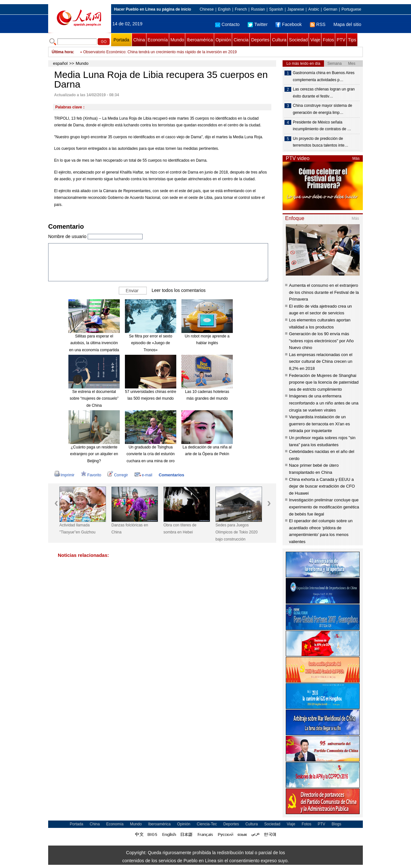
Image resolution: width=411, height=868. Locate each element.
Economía (158, 40)
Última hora (62, 52)
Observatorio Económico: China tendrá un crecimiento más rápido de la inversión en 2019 (160, 52)
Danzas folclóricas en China (130, 529)
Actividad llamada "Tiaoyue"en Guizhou (77, 529)
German (330, 9)
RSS (318, 24)
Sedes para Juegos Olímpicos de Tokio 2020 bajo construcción (236, 532)
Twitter (258, 24)
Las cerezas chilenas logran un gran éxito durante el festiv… (324, 93)
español (60, 63)
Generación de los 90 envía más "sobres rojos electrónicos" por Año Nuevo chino (321, 341)
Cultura (279, 40)
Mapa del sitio (347, 24)
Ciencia (241, 40)
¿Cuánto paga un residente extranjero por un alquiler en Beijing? (94, 454)
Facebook (289, 24)
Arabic (314, 9)
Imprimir (64, 475)
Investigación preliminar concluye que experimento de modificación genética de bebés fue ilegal (324, 507)
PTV (341, 40)
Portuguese (351, 9)
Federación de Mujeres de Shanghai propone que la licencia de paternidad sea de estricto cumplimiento (324, 382)
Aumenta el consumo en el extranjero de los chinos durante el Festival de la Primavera (324, 292)
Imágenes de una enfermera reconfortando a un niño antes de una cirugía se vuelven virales (324, 403)
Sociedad (298, 40)
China (139, 40)
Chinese (207, 9)
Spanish (276, 9)
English (224, 9)
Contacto (227, 24)
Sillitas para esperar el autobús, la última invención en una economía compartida (94, 343)
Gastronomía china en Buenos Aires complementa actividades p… (324, 76)
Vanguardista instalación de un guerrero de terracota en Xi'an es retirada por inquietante (319, 424)
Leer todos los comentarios (179, 290)
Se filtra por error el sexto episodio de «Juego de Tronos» (151, 343)
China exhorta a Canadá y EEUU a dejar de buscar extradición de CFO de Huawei (322, 486)
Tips (352, 40)
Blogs (337, 824)
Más (356, 158)
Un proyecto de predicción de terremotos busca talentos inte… (321, 142)
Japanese (296, 9)
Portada (121, 40)
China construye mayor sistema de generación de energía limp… (323, 109)
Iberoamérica (200, 40)
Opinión (223, 40)
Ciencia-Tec (207, 824)
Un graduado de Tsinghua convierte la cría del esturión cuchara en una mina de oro (151, 454)
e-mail (144, 475)
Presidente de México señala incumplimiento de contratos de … (322, 126)
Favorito (91, 475)
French (241, 9)
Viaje (315, 40)
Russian (258, 9)
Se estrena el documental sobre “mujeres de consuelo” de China (94, 399)
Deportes (260, 40)
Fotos (328, 40)
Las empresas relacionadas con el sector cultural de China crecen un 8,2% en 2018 (321, 362)
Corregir (118, 475)
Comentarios (171, 475)
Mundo (177, 40)
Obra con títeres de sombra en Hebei (180, 529)
